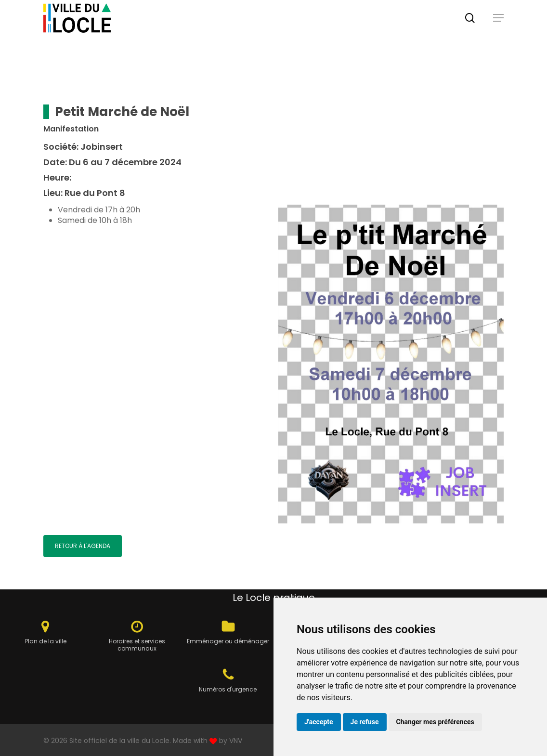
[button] (498, 29)
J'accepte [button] (319, 722)
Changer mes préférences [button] (435, 722)
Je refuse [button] (365, 722)
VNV (236, 741)
